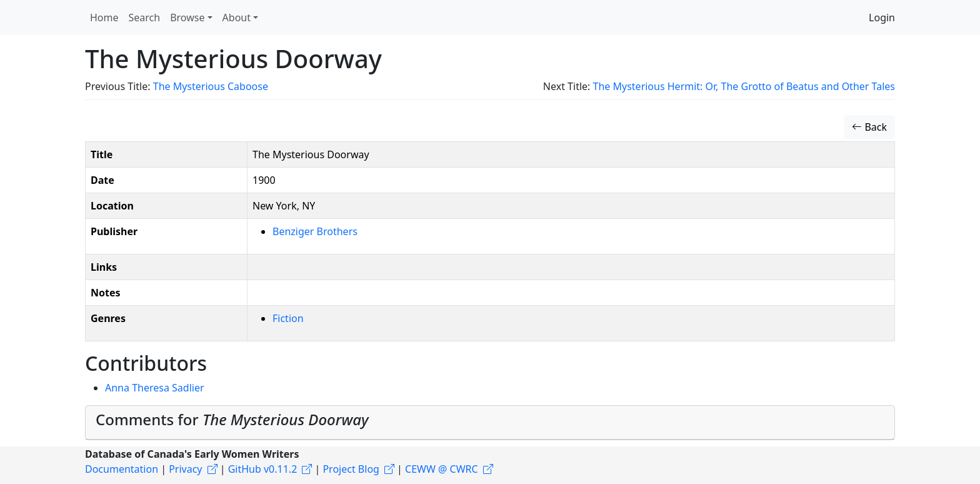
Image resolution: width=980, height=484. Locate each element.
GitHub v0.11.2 (263, 469)
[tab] (490, 423)
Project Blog (351, 469)
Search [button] (145, 18)
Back (869, 127)
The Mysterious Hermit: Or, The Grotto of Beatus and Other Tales (744, 86)
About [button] (237, 18)
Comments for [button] (232, 419)
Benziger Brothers (315, 231)
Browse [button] (187, 18)
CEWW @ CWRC (442, 469)
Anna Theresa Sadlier (155, 388)
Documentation (122, 469)
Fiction (288, 318)
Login (882, 18)
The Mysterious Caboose (211, 86)
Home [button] (104, 18)
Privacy (185, 469)
